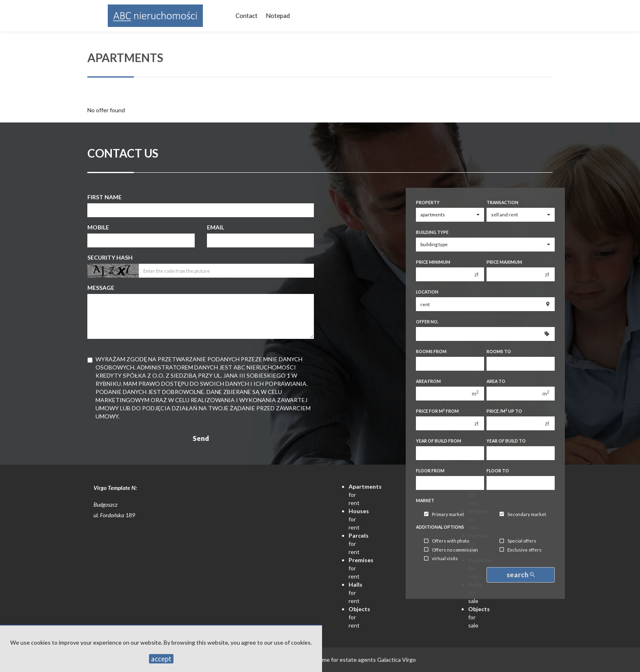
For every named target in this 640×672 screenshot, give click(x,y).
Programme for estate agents (339, 660)
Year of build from (439, 441)
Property (428, 202)
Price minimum (433, 262)
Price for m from (437, 411)
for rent (356, 593)
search (521, 575)
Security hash (110, 257)
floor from (430, 471)
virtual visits (441, 559)
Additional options (440, 527)
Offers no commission (451, 550)
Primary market (444, 514)
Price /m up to (504, 411)
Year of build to (506, 441)
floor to (498, 471)
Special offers (518, 541)
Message (101, 288)
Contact (247, 16)
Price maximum (504, 262)
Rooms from (431, 352)
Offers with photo (447, 541)
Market (425, 501)
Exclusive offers (521, 550)
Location (427, 292)
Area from (428, 381)
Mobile (98, 227)
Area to (496, 381)
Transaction (502, 202)
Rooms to (499, 352)
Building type (432, 232)
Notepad (278, 16)
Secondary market (523, 514)
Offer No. (427, 322)
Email (216, 227)
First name (104, 197)
